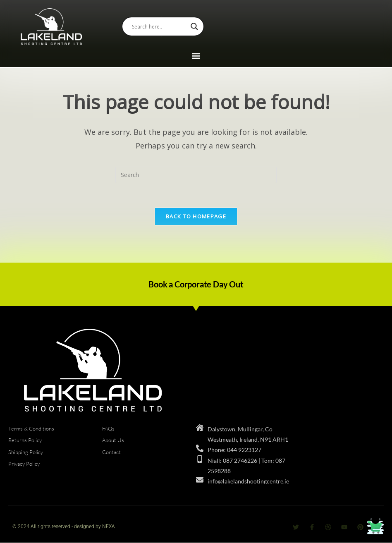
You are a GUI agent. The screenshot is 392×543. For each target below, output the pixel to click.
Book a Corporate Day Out (196, 285)
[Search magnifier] (194, 26)
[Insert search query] (196, 175)
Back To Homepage (196, 217)
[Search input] (159, 26)
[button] (196, 56)
